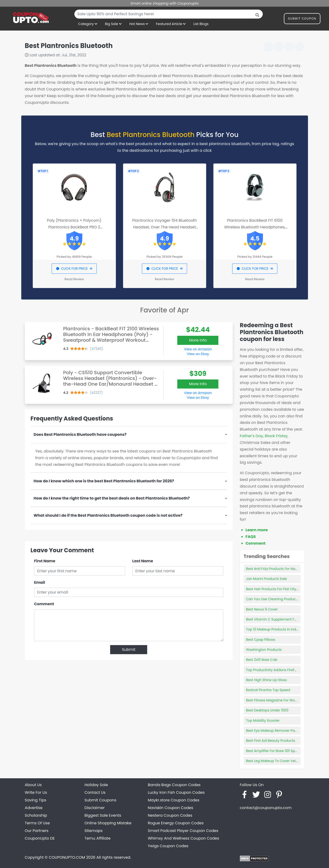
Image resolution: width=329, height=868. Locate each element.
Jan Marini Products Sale (267, 579)
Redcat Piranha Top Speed (268, 690)
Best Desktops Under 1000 (267, 710)
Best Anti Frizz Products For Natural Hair (278, 569)
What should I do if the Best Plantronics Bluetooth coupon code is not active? (108, 515)
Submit (129, 650)
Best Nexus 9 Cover (262, 609)
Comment (44, 604)
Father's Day (251, 436)
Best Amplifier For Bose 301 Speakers (276, 751)
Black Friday (276, 436)
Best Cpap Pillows (261, 640)
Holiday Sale (96, 785)
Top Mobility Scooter (263, 721)
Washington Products (264, 650)
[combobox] (169, 14)
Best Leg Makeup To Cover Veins (273, 761)
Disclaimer (95, 808)
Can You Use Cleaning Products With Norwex (283, 599)
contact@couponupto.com (266, 808)
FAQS (251, 537)
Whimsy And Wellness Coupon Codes (184, 838)
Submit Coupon (302, 19)
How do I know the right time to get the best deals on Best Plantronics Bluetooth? (112, 498)
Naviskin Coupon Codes (171, 808)
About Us (33, 785)
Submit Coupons (100, 800)
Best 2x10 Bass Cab (262, 660)
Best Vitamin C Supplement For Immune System (286, 619)
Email (40, 582)
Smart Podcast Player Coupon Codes (183, 831)
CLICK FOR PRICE (74, 268)
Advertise (34, 808)
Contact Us (95, 792)
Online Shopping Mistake (108, 823)
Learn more (257, 530)
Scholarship (36, 815)
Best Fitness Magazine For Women (274, 700)
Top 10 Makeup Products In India (273, 629)
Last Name (143, 561)
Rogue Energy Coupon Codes (176, 823)
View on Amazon (198, 349)
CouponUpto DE (40, 838)
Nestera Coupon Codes (170, 815)
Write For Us (36, 792)
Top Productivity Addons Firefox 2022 (276, 670)
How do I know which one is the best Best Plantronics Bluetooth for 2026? (104, 481)
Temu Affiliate (98, 838)
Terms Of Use (37, 823)
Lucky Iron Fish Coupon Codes (176, 792)
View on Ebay (198, 354)
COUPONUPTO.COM (67, 857)
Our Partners (37, 831)
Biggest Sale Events (103, 815)
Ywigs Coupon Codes (168, 846)
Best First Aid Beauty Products (271, 741)
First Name (45, 561)
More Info (198, 340)
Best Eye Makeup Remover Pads (272, 731)
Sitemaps (94, 831)
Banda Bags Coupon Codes (174, 785)
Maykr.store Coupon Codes (174, 800)
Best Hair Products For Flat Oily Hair (275, 589)
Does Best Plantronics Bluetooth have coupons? (80, 434)
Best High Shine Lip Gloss (267, 680)
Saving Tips (36, 800)
